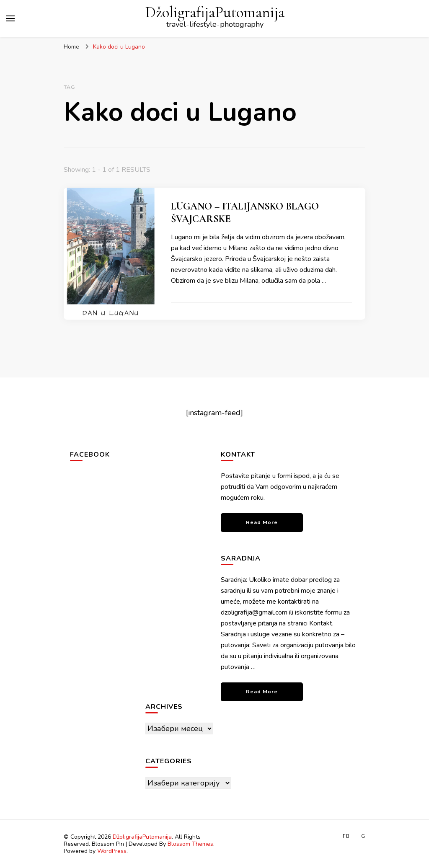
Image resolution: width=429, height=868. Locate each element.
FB (346, 836)
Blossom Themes (190, 844)
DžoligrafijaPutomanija (215, 12)
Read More (262, 522)
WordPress (112, 851)
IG (362, 836)
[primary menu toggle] (10, 18)
